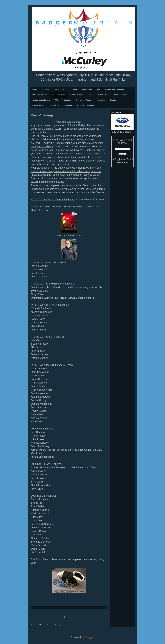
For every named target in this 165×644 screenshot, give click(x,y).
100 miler (46, 90)
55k (99, 90)
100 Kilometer (60, 90)
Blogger (89, 637)
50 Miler (74, 90)
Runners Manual (120, 95)
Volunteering (103, 95)
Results (113, 100)
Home (35, 90)
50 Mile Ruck (87, 90)
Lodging (68, 105)
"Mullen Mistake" (77, 95)
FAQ (57, 100)
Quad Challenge (59, 95)
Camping (101, 100)
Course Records (39, 105)
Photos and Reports (84, 100)
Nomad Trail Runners (85, 105)
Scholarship (55, 105)
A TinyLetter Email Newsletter (122, 161)
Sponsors (67, 100)
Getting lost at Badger (41, 100)
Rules (91, 95)
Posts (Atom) (54, 624)
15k (130, 90)
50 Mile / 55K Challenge (114, 90)
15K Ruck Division (40, 95)
